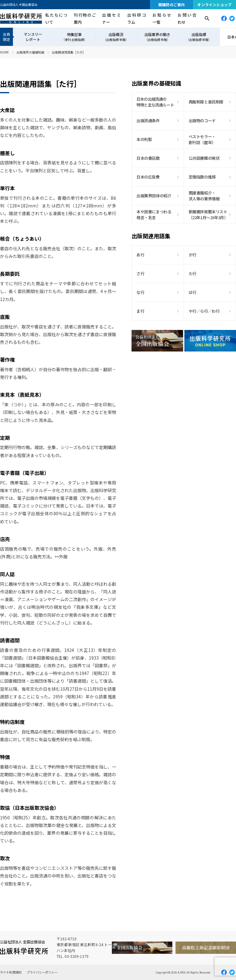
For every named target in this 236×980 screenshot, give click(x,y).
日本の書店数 (148, 158)
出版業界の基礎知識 (30, 52)
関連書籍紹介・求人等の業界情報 (204, 196)
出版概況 (116, 37)
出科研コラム (137, 18)
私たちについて (56, 18)
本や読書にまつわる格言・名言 (154, 215)
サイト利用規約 (11, 972)
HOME (4, 52)
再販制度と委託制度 (206, 102)
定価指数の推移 (202, 177)
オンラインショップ (214, 4)
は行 (193, 292)
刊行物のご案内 (85, 18)
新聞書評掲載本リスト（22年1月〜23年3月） (208, 215)
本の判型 (144, 139)
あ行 (140, 255)
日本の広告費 (148, 177)
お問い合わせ (187, 18)
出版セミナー (111, 18)
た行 (193, 273)
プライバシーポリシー (42, 972)
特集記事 (74, 37)
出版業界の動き (157, 37)
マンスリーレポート (33, 37)
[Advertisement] (184, 410)
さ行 (140, 273)
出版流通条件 (148, 120)
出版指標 (199, 37)
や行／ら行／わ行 (204, 311)
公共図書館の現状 (204, 158)
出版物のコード (202, 120)
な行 (140, 292)
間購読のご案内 (172, 4)
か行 (193, 255)
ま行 (140, 311)
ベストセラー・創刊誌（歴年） (202, 140)
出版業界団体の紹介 (154, 196)
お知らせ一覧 (162, 18)
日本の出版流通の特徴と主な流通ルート (155, 102)
